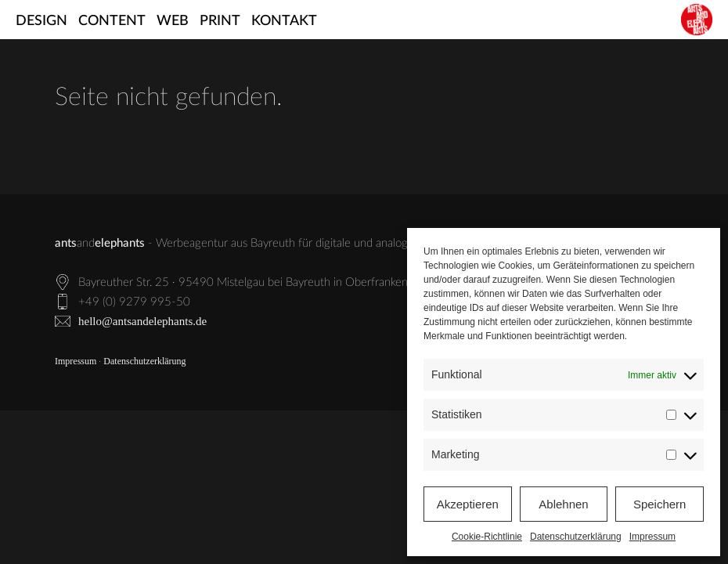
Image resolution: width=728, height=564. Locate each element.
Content (112, 21)
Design (41, 21)
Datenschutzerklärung (576, 537)
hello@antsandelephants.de (142, 321)
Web (173, 21)
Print (220, 21)
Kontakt (284, 21)
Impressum (652, 537)
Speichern (660, 504)
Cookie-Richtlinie (487, 537)
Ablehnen (563, 504)
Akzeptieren (468, 504)
